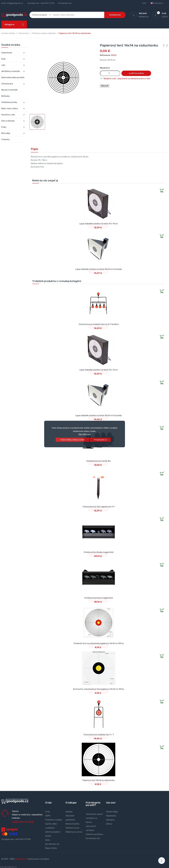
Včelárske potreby (9, 102)
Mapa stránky (51, 848)
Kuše (3, 59)
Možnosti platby (73, 824)
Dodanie (69, 812)
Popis (34, 149)
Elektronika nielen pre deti (13, 78)
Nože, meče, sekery (10, 109)
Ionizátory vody (8, 115)
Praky (4, 127)
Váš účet (111, 803)
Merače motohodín (9, 90)
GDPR (48, 816)
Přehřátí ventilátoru (94, 834)
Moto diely (6, 133)
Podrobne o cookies (54, 820)
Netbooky (6, 96)
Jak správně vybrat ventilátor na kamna (94, 818)
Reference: (105, 55)
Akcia (48, 840)
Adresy (109, 824)
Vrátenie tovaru (72, 828)
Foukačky (6, 140)
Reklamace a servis (74, 832)
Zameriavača (7, 84)
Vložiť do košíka (136, 73)
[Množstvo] (110, 73)
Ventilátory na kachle (11, 71)
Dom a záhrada (8, 121)
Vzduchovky (7, 53)
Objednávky (111, 816)
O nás (48, 812)
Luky (3, 65)
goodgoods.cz (21, 859)
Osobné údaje (112, 812)
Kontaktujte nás (65, 3)
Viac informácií (85, 434)
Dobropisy (110, 820)
